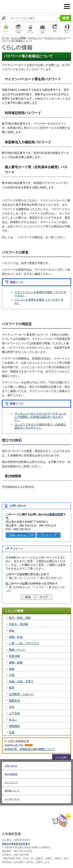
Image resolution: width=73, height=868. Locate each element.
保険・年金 (16, 637)
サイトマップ (11, 782)
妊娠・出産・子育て (21, 681)
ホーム (5, 38)
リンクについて (12, 799)
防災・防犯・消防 (20, 618)
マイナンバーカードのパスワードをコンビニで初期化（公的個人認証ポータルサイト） (40, 417)
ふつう (32, 578)
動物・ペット (17, 650)
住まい (13, 720)
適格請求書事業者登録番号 (16, 844)
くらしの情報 (18, 38)
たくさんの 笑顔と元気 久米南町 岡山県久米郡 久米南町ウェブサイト (23, 6)
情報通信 (14, 726)
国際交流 (14, 701)
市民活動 (14, 656)
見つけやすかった (20, 587)
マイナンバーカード (55, 38)
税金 (12, 631)
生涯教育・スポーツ (21, 694)
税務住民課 (56, 514)
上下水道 (14, 713)
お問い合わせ (11, 766)
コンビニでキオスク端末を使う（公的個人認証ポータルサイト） (40, 426)
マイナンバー (35, 38)
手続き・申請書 (18, 624)
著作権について (12, 791)
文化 (12, 707)
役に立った (16, 578)
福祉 (12, 669)
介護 (12, 675)
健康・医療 (16, 662)
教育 (12, 688)
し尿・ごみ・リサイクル (24, 643)
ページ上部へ (62, 757)
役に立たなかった (51, 578)
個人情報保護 (11, 774)
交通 (12, 732)
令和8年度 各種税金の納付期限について (30, 749)
